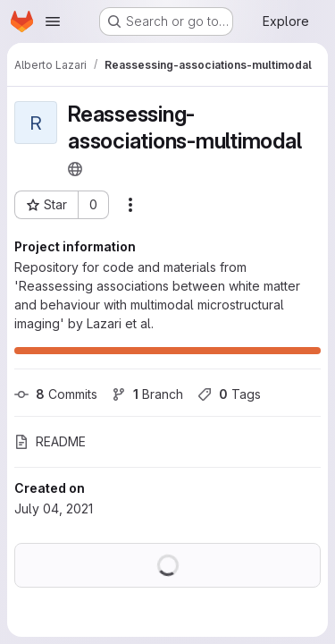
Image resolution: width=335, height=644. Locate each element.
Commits (56, 394)
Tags (229, 394)
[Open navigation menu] (53, 21)
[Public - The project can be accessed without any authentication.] (75, 169)
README (50, 441)
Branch (147, 394)
